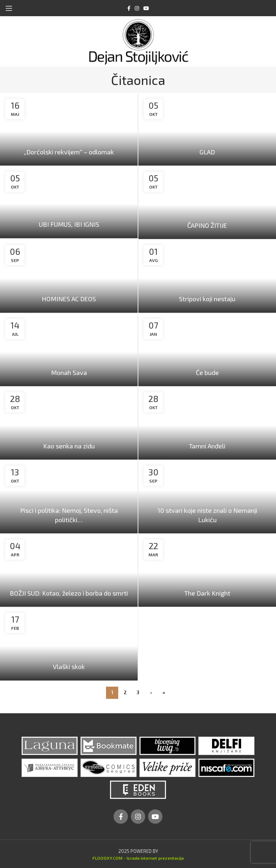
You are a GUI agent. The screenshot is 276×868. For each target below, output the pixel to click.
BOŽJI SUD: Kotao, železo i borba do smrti (69, 593)
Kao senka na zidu (69, 446)
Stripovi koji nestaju (207, 299)
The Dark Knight (207, 593)
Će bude (207, 372)
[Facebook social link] (129, 8)
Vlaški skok (69, 666)
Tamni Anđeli (207, 446)
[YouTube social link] (146, 8)
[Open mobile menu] (9, 8)
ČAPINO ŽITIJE (207, 225)
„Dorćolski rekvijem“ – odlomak (69, 152)
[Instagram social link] (137, 8)
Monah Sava (69, 372)
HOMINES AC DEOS (69, 299)
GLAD (207, 152)
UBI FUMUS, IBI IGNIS (69, 224)
